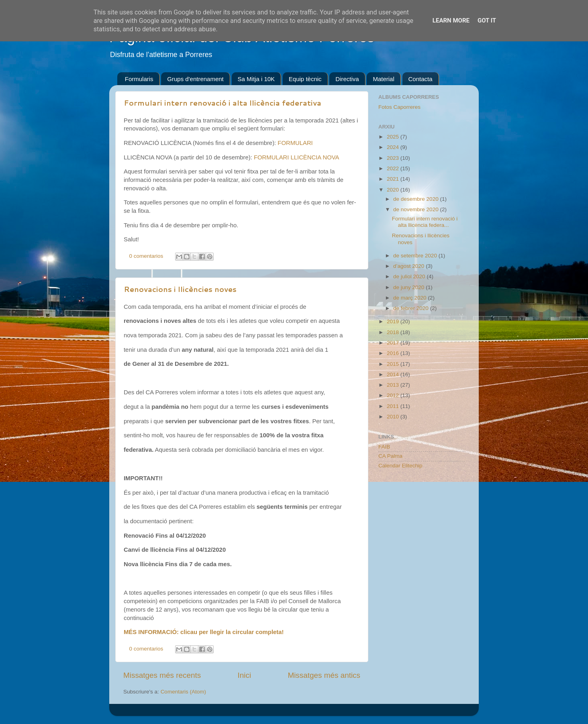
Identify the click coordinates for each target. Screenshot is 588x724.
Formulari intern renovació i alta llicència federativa (223, 103)
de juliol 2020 (410, 276)
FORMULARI (295, 143)
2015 (394, 364)
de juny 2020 (409, 287)
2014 (394, 374)
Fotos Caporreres (399, 107)
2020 (394, 190)
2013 (394, 385)
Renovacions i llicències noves (180, 289)
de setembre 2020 (416, 256)
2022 (394, 168)
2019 (394, 321)
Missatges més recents (162, 675)
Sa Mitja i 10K (256, 79)
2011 (394, 406)
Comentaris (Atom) (183, 692)
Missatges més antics (324, 675)
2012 (394, 395)
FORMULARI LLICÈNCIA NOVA (297, 157)
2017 (394, 343)
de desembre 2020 (416, 199)
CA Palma (390, 456)
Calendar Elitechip (400, 466)
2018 (394, 332)
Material (383, 79)
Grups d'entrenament (195, 79)
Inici (245, 675)
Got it (487, 20)
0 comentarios (146, 256)
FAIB (384, 447)
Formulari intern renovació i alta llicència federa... (425, 222)
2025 (394, 137)
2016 (394, 353)
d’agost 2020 (409, 266)
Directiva (347, 79)
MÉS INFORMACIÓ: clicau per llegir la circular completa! (204, 632)
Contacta (421, 79)
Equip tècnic (305, 79)
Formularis (139, 79)
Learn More (451, 20)
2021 (394, 179)
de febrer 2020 (412, 308)
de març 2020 (410, 298)
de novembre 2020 (416, 209)
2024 (394, 147)
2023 (394, 158)
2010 (394, 417)
